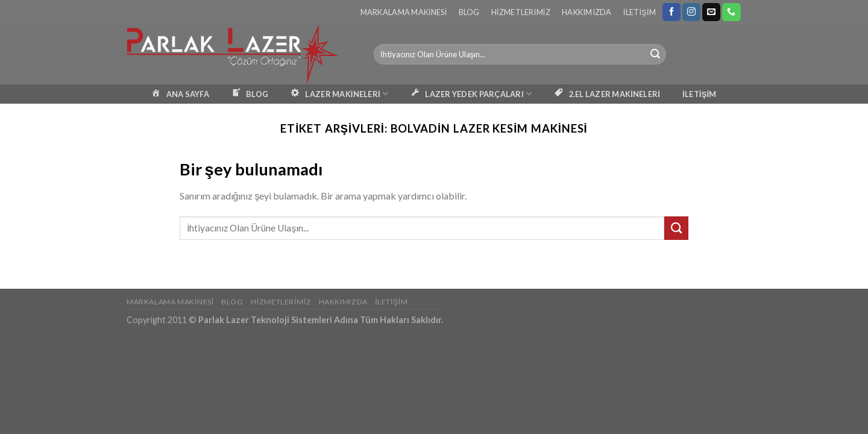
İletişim (640, 12)
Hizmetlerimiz (521, 12)
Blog (469, 12)
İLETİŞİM (699, 94)
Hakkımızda (587, 12)
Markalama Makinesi (404, 12)
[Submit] (655, 54)
